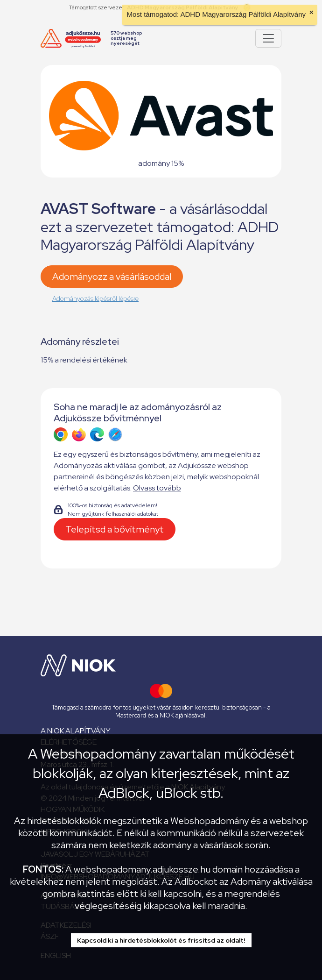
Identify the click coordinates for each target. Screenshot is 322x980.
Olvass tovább (157, 488)
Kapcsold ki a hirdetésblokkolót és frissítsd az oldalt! (161, 940)
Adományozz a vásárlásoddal (112, 277)
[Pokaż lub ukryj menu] (268, 38)
